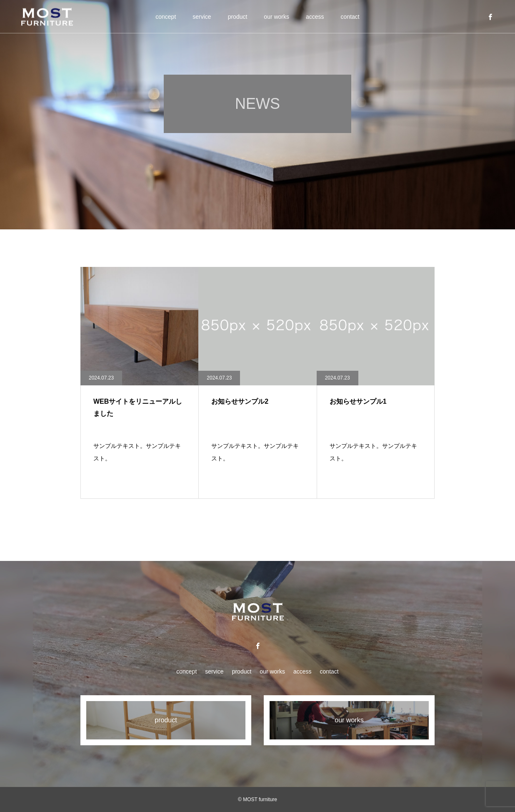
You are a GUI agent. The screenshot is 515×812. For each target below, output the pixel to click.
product (238, 17)
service (202, 17)
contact (350, 17)
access (315, 17)
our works (276, 17)
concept (166, 17)
